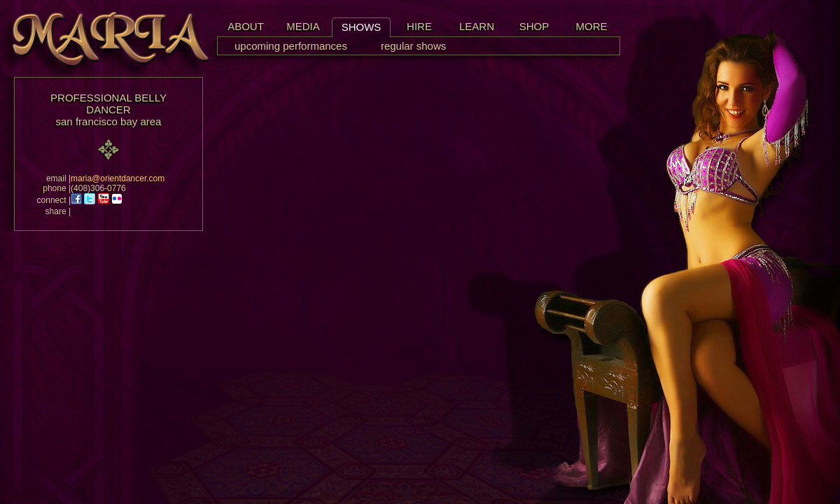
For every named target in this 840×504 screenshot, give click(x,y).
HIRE (419, 26)
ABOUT (246, 26)
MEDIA (303, 26)
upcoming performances (291, 46)
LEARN (477, 26)
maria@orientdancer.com (118, 178)
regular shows (413, 46)
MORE (592, 26)
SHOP (534, 26)
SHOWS (362, 27)
